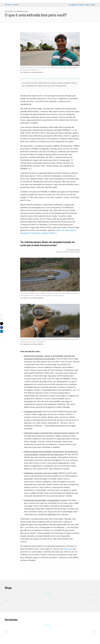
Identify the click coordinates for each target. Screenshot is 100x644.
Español (93, 5)
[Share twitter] (2, 324)
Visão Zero (67, 549)
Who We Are (8, 5)
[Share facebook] (2, 327)
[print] (2, 320)
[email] (2, 316)
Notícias (16, 5)
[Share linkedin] (2, 331)
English (87, 5)
